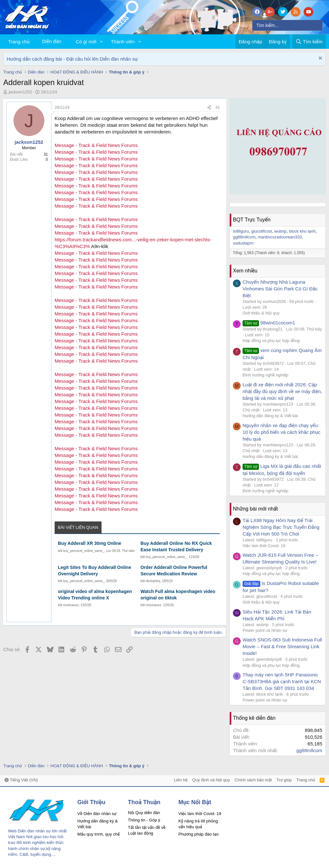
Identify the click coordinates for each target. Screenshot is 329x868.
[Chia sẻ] (209, 108)
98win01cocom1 (269, 323)
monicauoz (71, 605)
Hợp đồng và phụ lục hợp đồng (271, 341)
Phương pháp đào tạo (198, 834)
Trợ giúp (284, 780)
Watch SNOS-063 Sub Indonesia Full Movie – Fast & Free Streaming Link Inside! (282, 646)
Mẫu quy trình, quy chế (99, 834)
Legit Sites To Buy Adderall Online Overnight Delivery (94, 571)
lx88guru (241, 231)
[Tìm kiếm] (287, 25)
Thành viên (123, 42)
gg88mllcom (244, 237)
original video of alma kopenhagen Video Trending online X (95, 595)
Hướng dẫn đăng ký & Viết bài (270, 416)
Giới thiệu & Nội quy (261, 313)
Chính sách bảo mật (253, 780)
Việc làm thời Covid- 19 (264, 546)
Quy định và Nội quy (211, 780)
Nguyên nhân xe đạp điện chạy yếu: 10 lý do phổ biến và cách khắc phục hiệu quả (281, 432)
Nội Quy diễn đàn (144, 813)
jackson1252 (20, 92)
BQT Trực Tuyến (252, 220)
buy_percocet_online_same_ (84, 551)
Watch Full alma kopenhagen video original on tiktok (178, 595)
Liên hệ (181, 780)
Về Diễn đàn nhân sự (97, 814)
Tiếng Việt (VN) (21, 780)
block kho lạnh (302, 231)
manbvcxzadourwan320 (280, 237)
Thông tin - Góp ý (144, 820)
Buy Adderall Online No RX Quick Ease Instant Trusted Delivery (176, 546)
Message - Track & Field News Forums (96, 145)
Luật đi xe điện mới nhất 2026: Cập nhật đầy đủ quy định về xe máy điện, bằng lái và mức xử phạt (282, 391)
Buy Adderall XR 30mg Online (89, 543)
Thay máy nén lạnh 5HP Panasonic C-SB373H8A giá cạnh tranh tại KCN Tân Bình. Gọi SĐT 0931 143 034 (282, 681)
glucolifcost (262, 231)
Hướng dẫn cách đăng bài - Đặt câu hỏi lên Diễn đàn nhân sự (72, 59)
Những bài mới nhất (255, 509)
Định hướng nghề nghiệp (265, 375)
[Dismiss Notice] (320, 59)
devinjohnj (153, 581)
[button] (102, 42)
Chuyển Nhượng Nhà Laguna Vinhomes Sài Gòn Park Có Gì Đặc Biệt (280, 289)
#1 (218, 107)
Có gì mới (86, 42)
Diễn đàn (52, 41)
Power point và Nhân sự (265, 630)
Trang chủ (19, 42)
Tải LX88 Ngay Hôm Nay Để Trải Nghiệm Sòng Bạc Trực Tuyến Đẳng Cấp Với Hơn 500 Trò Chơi (281, 527)
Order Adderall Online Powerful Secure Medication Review (174, 571)
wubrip (280, 231)
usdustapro (243, 243)
